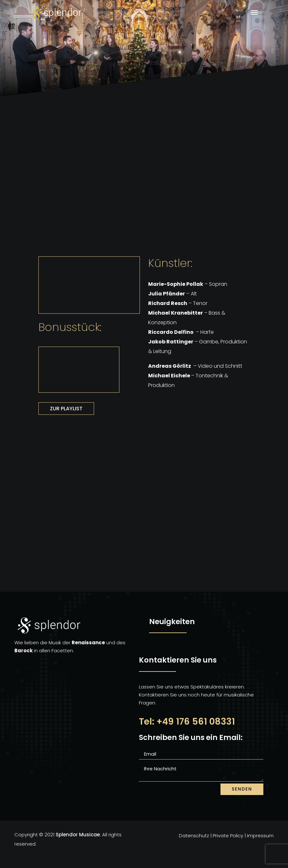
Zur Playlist (66, 409)
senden (242, 789)
